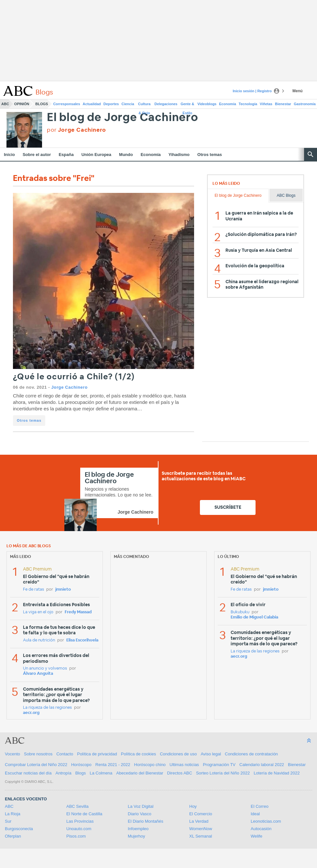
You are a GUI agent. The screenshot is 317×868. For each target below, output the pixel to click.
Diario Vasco (140, 814)
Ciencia (128, 104)
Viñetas (266, 104)
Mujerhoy (136, 836)
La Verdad (199, 821)
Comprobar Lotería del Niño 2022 (36, 765)
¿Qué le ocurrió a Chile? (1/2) (74, 377)
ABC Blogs (286, 195)
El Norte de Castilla (84, 814)
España (66, 155)
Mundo (126, 155)
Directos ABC (180, 773)
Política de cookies (138, 754)
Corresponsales (66, 104)
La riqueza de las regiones (47, 708)
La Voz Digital (141, 806)
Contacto (65, 754)
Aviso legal (211, 754)
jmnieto (63, 590)
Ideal (255, 814)
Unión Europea (96, 155)
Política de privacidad (97, 754)
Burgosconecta (19, 829)
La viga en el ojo (38, 612)
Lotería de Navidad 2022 (277, 773)
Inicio (9, 155)
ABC (5, 104)
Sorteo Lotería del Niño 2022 (223, 773)
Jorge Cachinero (69, 387)
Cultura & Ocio (144, 105)
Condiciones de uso (178, 754)
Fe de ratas (33, 590)
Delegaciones (166, 104)
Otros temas (210, 155)
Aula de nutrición (39, 640)
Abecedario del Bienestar (140, 773)
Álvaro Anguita (38, 674)
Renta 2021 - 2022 (113, 765)
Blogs (42, 104)
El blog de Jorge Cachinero (123, 118)
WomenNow (201, 829)
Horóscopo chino (150, 765)
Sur (8, 821)
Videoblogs (207, 104)
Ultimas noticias (184, 765)
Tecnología (248, 104)
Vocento (12, 754)
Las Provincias (80, 821)
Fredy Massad (78, 612)
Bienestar (283, 104)
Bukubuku (240, 612)
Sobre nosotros (38, 754)
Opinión (22, 104)
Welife (257, 836)
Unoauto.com (79, 829)
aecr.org (31, 713)
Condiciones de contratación (251, 754)
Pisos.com (76, 836)
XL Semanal (201, 836)
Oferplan (13, 836)
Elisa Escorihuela (82, 640)
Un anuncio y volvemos (45, 668)
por (77, 130)
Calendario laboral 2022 (262, 765)
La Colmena (101, 773)
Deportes (111, 104)
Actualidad (92, 104)
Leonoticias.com (266, 821)
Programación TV (219, 765)
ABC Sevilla (77, 806)
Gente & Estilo (187, 105)
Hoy (193, 806)
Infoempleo (138, 829)
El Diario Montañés (146, 821)
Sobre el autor (37, 155)
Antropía (64, 773)
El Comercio (201, 814)
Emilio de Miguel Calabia (254, 617)
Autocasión (261, 829)
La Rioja (13, 814)
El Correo (260, 806)
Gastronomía (305, 104)
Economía (228, 104)
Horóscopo (81, 765)
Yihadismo (179, 155)
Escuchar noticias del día (28, 773)
